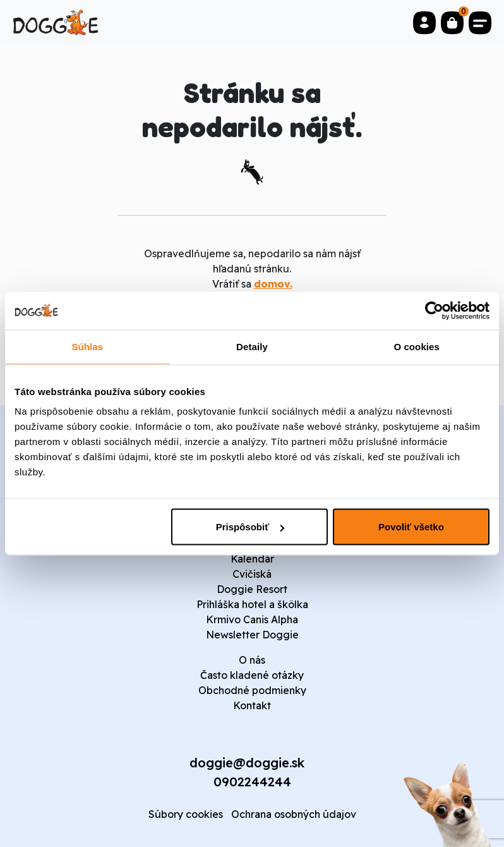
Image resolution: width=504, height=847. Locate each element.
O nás (252, 660)
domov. (273, 284)
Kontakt (252, 705)
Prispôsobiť (250, 527)
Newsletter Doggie (252, 635)
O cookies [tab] (417, 347)
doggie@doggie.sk (247, 763)
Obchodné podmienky (252, 690)
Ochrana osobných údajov (294, 814)
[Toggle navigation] (480, 23)
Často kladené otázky (252, 675)
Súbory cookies (186, 814)
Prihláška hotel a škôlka (252, 604)
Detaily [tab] (252, 347)
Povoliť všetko (411, 527)
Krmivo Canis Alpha (252, 619)
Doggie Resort (252, 589)
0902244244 (252, 782)
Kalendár (252, 559)
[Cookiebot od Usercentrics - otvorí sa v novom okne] (434, 311)
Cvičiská (252, 574)
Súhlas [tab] (87, 347)
